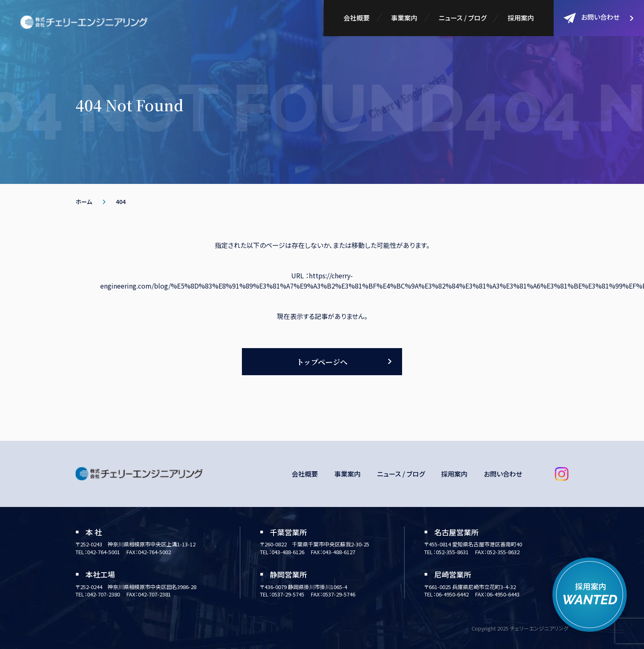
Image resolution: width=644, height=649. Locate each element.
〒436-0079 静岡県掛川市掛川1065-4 (304, 587)
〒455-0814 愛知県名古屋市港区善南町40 (473, 544)
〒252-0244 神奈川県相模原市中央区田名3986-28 (136, 587)
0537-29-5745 (288, 594)
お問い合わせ (591, 18)
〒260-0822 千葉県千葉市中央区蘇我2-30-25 (315, 544)
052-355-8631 (452, 552)
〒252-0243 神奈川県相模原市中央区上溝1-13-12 (136, 544)
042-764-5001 (103, 552)
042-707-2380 (103, 594)
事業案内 (404, 18)
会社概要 (356, 18)
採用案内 (521, 18)
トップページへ (322, 362)
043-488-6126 (288, 552)
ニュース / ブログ (462, 18)
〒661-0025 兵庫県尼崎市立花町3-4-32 (470, 587)
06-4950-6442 (452, 594)
